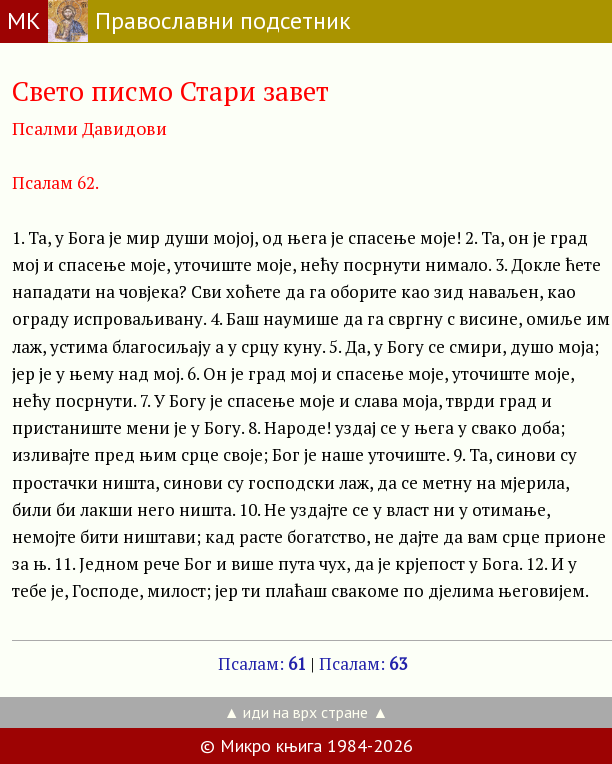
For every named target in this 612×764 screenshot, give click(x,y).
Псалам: (262, 663)
